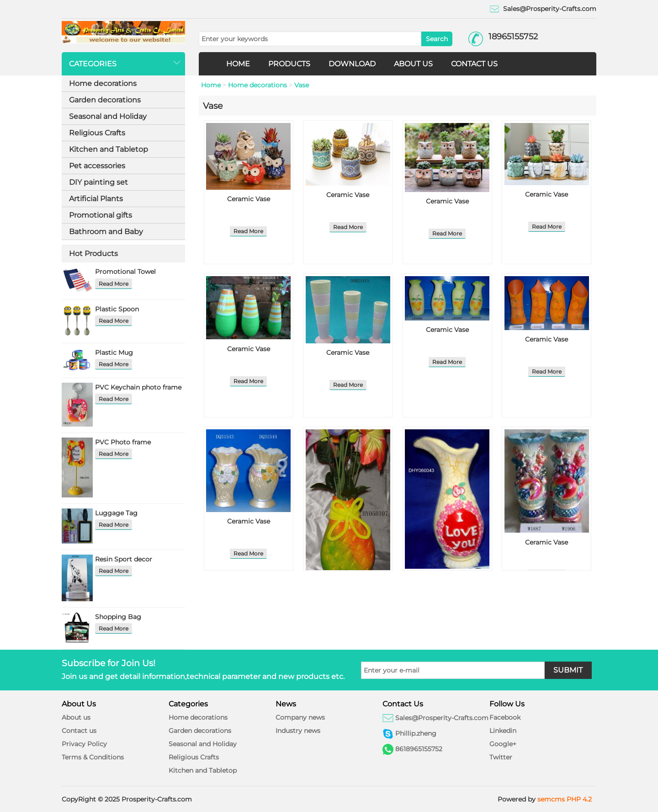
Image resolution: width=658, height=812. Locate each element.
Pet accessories (97, 166)
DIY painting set (98, 182)
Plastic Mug (114, 353)
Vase (302, 85)
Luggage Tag (116, 513)
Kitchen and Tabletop (109, 149)
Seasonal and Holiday (108, 116)
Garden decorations (105, 100)
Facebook (505, 717)
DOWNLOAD (352, 64)
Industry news (298, 731)
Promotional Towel (125, 272)
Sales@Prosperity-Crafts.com (550, 9)
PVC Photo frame (123, 442)
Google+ (503, 744)
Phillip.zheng (416, 733)
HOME (238, 64)
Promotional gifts (101, 215)
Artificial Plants (96, 199)
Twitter (501, 757)
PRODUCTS (289, 64)
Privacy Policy (84, 744)
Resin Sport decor (124, 559)
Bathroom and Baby (106, 232)
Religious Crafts (97, 133)
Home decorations (103, 83)
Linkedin (503, 731)
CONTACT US (474, 64)
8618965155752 (419, 749)
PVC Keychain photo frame (138, 387)
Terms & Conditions (93, 757)
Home (211, 85)
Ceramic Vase (249, 199)
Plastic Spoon (117, 309)
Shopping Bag (118, 617)
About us (76, 717)
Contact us (79, 731)
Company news (300, 717)
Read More (114, 284)
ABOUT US (413, 64)
